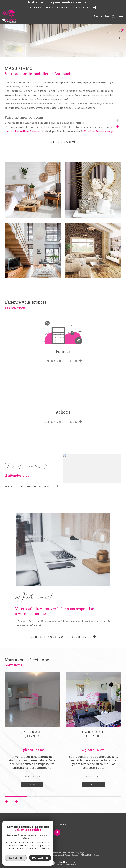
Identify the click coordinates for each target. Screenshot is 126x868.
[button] (16, 802)
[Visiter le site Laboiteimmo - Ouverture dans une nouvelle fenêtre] (63, 861)
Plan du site (44, 855)
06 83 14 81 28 (11, 832)
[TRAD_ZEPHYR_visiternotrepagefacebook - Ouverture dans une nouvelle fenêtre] (57, 833)
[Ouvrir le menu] (121, 16)
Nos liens (75, 855)
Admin (67, 855)
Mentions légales (57, 855)
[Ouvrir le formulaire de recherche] (104, 16)
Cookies (96, 855)
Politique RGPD (86, 855)
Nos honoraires (33, 855)
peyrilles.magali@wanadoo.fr (19, 835)
